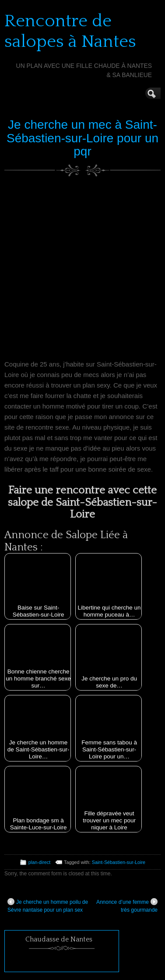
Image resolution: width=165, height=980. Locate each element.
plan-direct (39, 862)
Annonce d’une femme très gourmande (127, 906)
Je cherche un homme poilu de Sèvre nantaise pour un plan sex (48, 906)
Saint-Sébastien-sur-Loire (119, 862)
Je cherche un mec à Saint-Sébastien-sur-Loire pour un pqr (82, 138)
